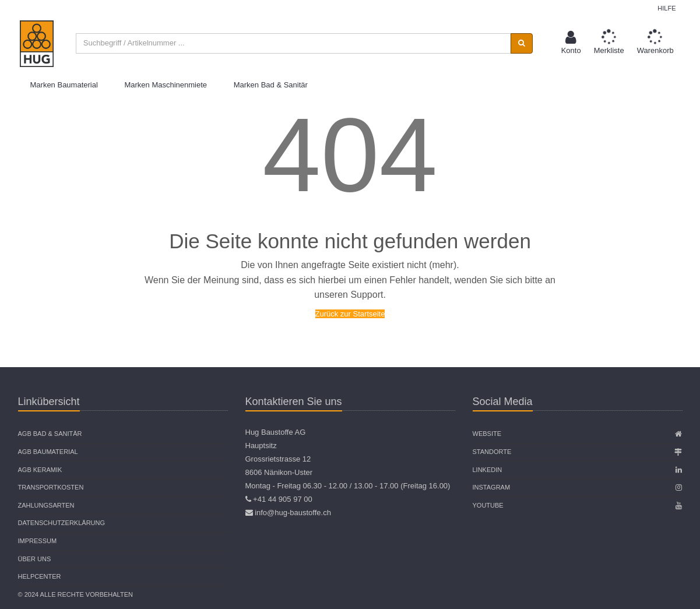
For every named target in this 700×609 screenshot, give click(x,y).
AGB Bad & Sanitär (50, 434)
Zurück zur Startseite (350, 314)
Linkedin (488, 470)
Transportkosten (51, 487)
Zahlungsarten (46, 505)
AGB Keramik (40, 470)
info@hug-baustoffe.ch (293, 513)
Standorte (492, 452)
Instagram (492, 487)
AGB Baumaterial (48, 452)
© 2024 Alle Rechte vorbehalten (75, 594)
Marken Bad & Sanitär (271, 85)
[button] (571, 43)
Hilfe (666, 8)
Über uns (35, 559)
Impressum (38, 541)
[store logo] (37, 44)
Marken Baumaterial (64, 85)
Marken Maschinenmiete (166, 85)
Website (487, 434)
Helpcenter (40, 576)
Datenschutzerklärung (62, 523)
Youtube (488, 505)
